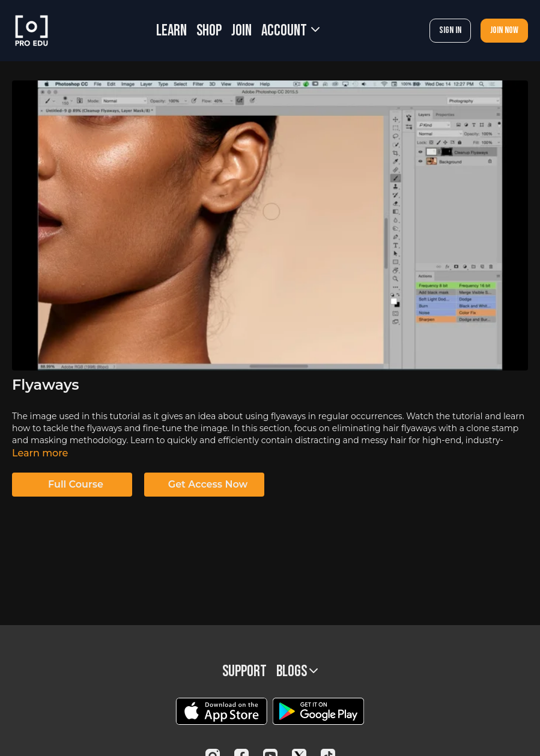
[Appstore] (221, 711)
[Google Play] (318, 711)
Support (244, 672)
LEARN (171, 31)
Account (290, 31)
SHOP (209, 31)
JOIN (241, 31)
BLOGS (297, 672)
